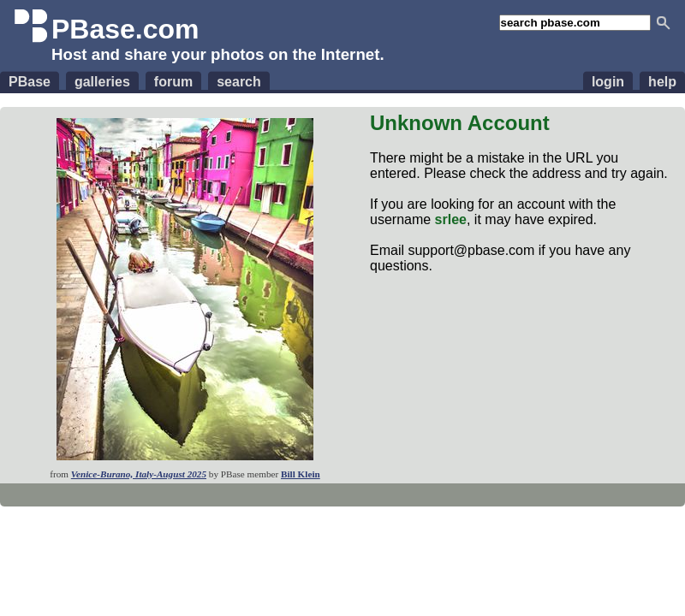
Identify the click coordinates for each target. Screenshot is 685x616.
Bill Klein (301, 474)
